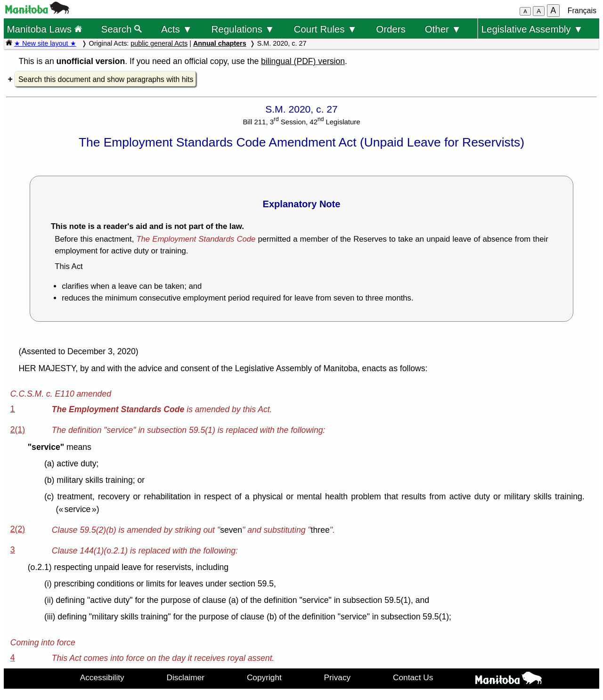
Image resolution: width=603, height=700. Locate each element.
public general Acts (159, 43)
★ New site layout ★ (45, 43)
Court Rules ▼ (325, 29)
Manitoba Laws (44, 29)
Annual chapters (220, 43)
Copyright (264, 677)
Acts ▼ (177, 29)
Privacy (338, 677)
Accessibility (102, 677)
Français (582, 11)
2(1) (18, 430)
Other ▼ (443, 29)
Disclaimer (186, 677)
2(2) (18, 529)
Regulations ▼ (243, 29)
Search (122, 29)
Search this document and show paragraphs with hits (106, 79)
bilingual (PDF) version (303, 61)
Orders (391, 29)
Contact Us (413, 677)
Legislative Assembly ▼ (532, 29)
